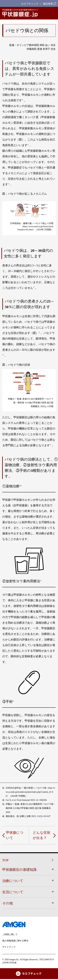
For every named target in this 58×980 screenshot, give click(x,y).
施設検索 (50, 4)
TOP (5, 860)
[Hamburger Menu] (53, 13)
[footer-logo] (29, 925)
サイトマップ (9, 947)
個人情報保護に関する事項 (15, 941)
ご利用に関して (10, 934)
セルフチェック (30, 4)
